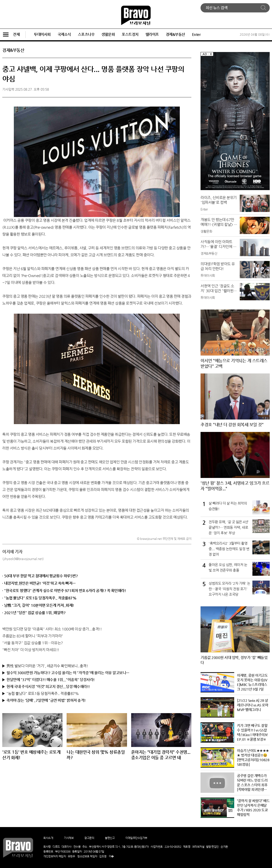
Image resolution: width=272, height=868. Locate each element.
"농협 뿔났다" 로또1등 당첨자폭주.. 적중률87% (40, 598)
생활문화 (108, 34)
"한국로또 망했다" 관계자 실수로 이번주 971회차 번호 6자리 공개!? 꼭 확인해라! (65, 591)
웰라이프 (152, 34)
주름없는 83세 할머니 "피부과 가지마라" (33, 636)
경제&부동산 (175, 34)
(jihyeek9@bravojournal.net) (23, 559)
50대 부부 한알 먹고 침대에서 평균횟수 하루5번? (41, 576)
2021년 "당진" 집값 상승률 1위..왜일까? (35, 613)
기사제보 (69, 838)
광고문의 (89, 838)
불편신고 (110, 838)
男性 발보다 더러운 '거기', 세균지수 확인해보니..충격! (47, 666)
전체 (11, 35)
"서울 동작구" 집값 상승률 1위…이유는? (33, 643)
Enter (196, 34)
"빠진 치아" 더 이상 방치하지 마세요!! (31, 650)
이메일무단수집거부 (136, 838)
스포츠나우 (86, 34)
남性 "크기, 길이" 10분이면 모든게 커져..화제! (39, 605)
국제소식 (64, 34)
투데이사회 (42, 34)
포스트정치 (130, 34)
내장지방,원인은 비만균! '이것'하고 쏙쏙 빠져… (40, 583)
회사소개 (48, 838)
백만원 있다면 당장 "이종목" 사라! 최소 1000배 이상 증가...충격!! (52, 629)
